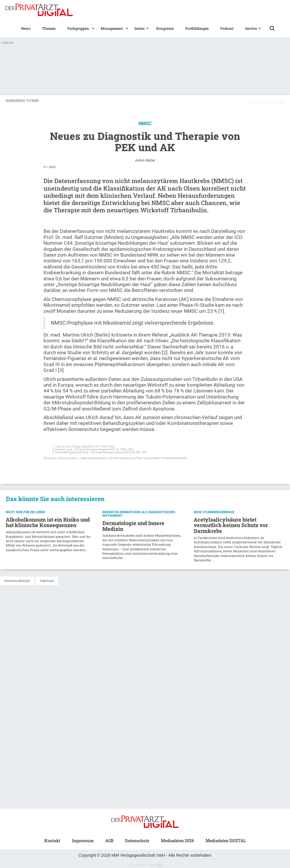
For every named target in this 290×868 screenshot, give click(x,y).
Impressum (83, 841)
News (26, 28)
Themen (49, 28)
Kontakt (52, 841)
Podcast (227, 28)
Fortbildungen (197, 28)
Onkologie (47, 581)
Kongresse (165, 28)
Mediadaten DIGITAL (226, 841)
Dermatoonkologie (17, 581)
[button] (78, 28)
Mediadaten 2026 (177, 841)
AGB (109, 841)
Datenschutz (137, 841)
